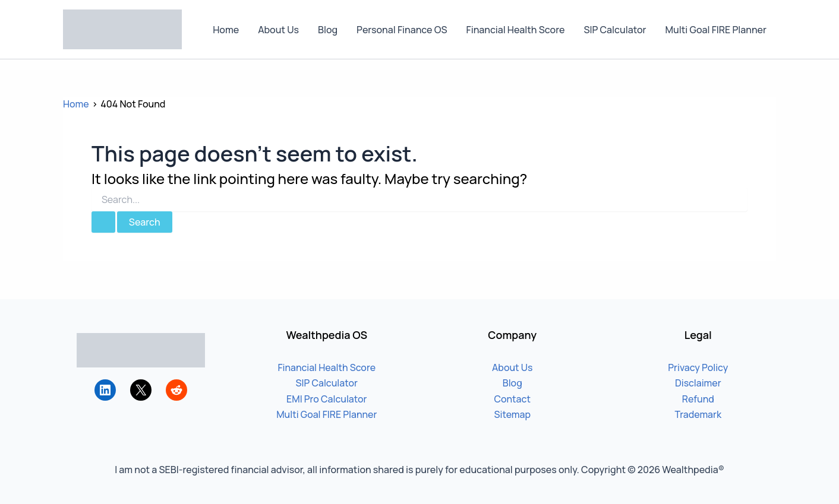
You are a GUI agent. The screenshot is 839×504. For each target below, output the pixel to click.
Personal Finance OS (402, 30)
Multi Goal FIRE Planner (716, 30)
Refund (698, 399)
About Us (278, 30)
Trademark (698, 414)
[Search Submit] (103, 222)
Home (226, 30)
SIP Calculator (615, 30)
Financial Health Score (516, 30)
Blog (328, 30)
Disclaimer (698, 383)
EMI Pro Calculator (327, 399)
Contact (512, 399)
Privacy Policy (698, 367)
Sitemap (512, 414)
